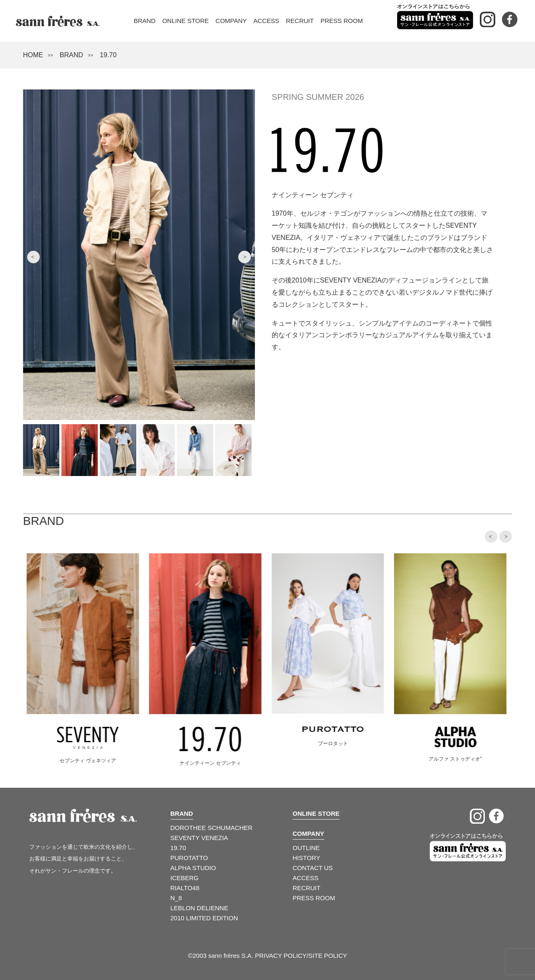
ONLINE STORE (316, 813)
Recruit (300, 21)
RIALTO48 (185, 888)
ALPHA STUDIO (193, 868)
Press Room (342, 21)
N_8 (176, 898)
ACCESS (306, 878)
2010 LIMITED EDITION (204, 918)
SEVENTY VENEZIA (199, 838)
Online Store (185, 21)
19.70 (178, 848)
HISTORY (306, 858)
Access (266, 21)
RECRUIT (307, 888)
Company (231, 21)
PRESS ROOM (314, 898)
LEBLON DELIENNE (199, 908)
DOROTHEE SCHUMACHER (212, 828)
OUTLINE (306, 848)
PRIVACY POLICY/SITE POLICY (301, 956)
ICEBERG (185, 878)
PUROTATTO (189, 858)
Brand (145, 21)
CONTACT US (313, 868)
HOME (33, 55)
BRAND (71, 55)
